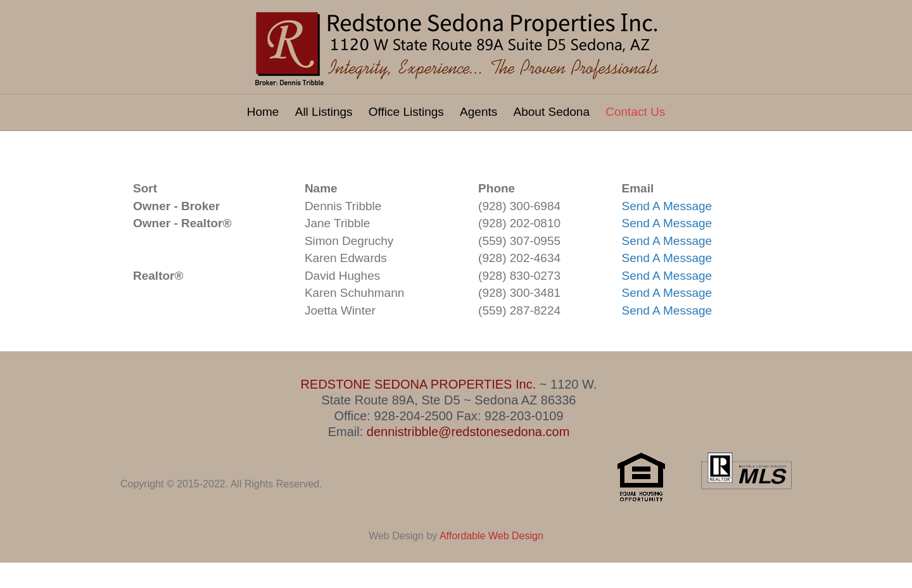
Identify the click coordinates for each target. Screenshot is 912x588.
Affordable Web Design (491, 536)
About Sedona (552, 112)
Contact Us (635, 112)
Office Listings (406, 112)
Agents (478, 112)
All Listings (324, 112)
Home (263, 112)
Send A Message (667, 206)
